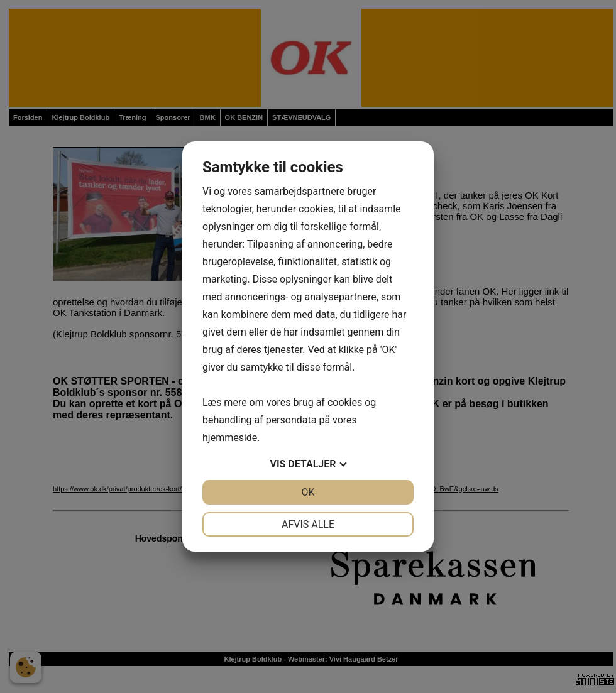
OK (308, 492)
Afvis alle (308, 524)
